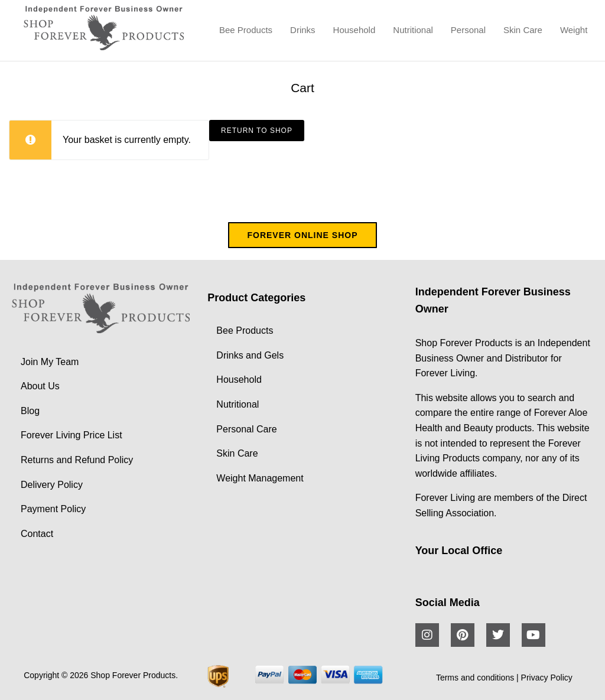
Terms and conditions (475, 678)
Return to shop (257, 131)
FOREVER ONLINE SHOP (302, 235)
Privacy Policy (547, 678)
